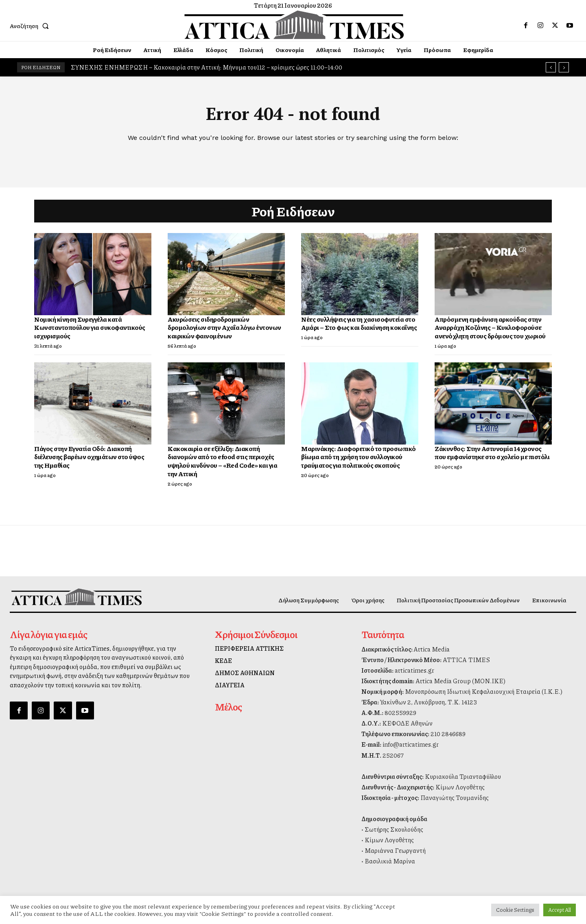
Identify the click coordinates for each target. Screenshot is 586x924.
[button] (31, 26)
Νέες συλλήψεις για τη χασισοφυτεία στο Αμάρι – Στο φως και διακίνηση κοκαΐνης (359, 323)
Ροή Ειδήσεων (293, 211)
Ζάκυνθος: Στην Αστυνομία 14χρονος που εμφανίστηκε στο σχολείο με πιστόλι (492, 453)
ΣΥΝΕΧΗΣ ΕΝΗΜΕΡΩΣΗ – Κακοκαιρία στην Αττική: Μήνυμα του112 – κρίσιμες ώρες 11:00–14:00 (207, 67)
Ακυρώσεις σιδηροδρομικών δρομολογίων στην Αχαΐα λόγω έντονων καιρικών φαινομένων (224, 328)
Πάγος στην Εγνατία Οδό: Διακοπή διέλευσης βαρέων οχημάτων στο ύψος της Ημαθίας (89, 457)
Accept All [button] (560, 910)
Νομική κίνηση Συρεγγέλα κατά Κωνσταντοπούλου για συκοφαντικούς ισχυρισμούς (90, 328)
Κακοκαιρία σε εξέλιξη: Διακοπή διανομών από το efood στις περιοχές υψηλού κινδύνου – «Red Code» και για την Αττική (222, 461)
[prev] (551, 67)
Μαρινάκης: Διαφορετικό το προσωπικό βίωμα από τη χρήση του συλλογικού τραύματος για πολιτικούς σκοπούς (359, 457)
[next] (564, 67)
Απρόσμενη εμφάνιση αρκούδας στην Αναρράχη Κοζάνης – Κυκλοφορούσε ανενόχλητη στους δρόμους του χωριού (490, 328)
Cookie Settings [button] (515, 910)
